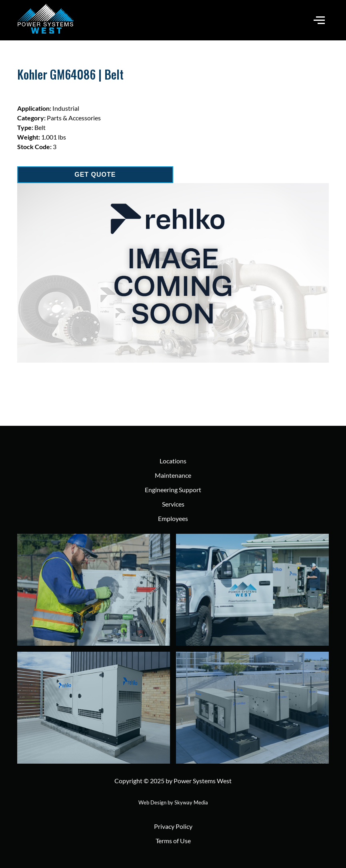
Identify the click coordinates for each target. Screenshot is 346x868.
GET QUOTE (95, 175)
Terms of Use (173, 841)
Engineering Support (173, 490)
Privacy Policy (173, 826)
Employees (173, 518)
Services (173, 504)
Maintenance (173, 475)
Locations (173, 461)
